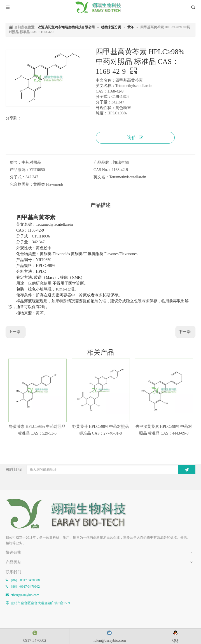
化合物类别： (22, 184)
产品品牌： (103, 162)
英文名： (101, 177)
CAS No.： (103, 170)
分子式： (18, 177)
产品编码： (20, 170)
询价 (135, 138)
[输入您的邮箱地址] (103, 470)
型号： (16, 162)
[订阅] (187, 470)
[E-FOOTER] (10, 503)
